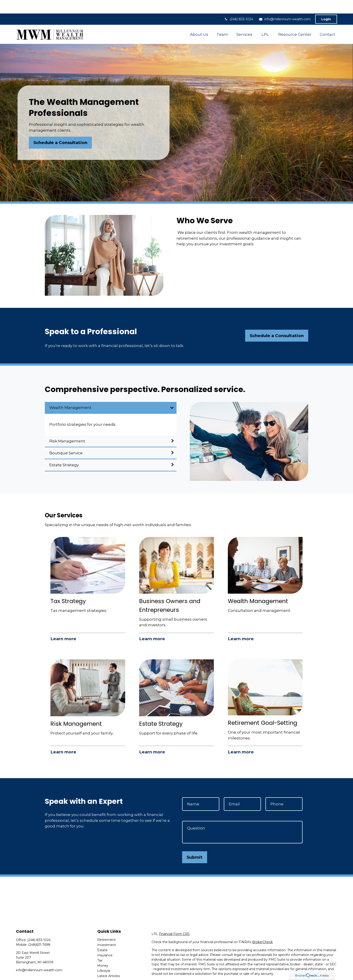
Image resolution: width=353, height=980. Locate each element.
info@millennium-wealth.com (285, 6)
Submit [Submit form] (195, 844)
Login (326, 6)
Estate (102, 937)
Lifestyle (104, 957)
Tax (100, 947)
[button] (199, 21)
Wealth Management (70, 394)
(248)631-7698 (39, 931)
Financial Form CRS (174, 920)
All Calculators (108, 973)
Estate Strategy (64, 451)
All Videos (105, 968)
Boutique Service (66, 439)
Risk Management (67, 428)
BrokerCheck (262, 928)
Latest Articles (109, 962)
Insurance (105, 942)
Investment (107, 931)
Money (103, 952)
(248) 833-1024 (239, 6)
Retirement (106, 926)
